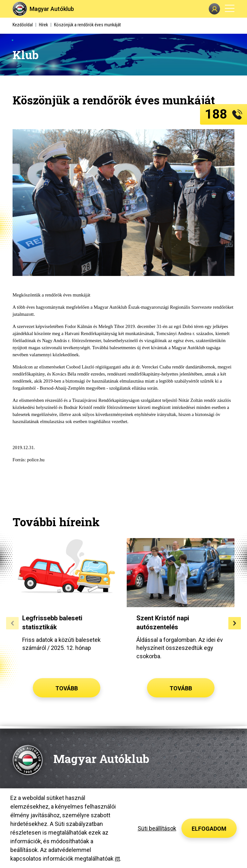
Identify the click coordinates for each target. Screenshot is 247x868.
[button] (12, 623)
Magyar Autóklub (52, 9)
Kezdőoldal (23, 25)
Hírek (43, 25)
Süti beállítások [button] (157, 828)
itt (117, 859)
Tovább (67, 688)
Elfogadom (209, 829)
